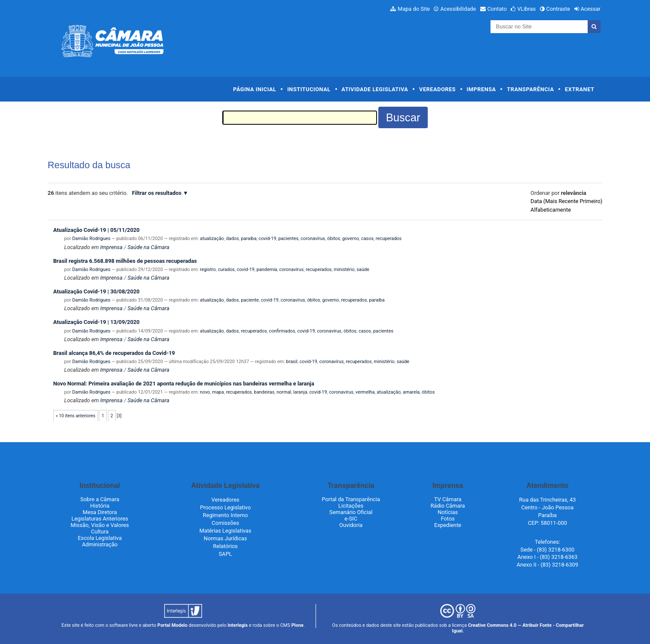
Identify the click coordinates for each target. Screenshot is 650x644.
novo (205, 392)
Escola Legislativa (100, 538)
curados (226, 270)
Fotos (448, 519)
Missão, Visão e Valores (100, 525)
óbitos (334, 239)
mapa (218, 392)
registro (208, 270)
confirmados (282, 331)
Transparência (530, 89)
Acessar (590, 9)
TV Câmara (448, 499)
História (100, 506)
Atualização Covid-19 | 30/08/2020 (97, 291)
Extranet (579, 89)
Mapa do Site (414, 9)
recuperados (389, 239)
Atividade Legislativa (375, 89)
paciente (250, 300)
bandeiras (264, 392)
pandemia (267, 270)
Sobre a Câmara (100, 499)
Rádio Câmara (448, 506)
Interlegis (238, 625)
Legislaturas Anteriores (100, 519)
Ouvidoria (351, 525)
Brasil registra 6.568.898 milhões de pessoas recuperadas (125, 261)
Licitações (351, 506)
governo (351, 239)
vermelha (365, 392)
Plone (297, 625)
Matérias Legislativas (225, 531)
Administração (100, 544)
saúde (363, 270)
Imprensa (481, 89)
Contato (497, 9)
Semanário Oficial (351, 512)
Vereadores (437, 89)
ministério (344, 270)
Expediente (448, 525)
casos (367, 239)
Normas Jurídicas (225, 538)
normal (284, 392)
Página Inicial (254, 89)
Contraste (558, 9)
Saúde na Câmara (148, 247)
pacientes (288, 239)
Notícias (448, 512)
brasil (292, 362)
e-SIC (351, 519)
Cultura (100, 532)
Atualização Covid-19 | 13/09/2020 (97, 322)
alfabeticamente (551, 210)
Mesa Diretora (100, 512)
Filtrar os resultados (157, 193)
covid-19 (267, 239)
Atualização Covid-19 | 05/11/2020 (97, 230)
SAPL (225, 554)
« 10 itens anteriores (76, 416)
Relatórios (225, 546)
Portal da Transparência (351, 499)
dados (233, 239)
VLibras (526, 9)
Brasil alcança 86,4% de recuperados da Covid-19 (114, 353)
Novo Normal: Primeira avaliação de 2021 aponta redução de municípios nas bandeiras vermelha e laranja (184, 384)
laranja (300, 392)
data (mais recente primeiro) (566, 201)
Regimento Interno (225, 515)
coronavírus (313, 239)
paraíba (249, 239)
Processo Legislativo (225, 507)
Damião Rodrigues (91, 239)
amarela (411, 392)
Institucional (309, 89)
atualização (212, 239)
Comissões (225, 523)
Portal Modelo (172, 625)
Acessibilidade (458, 9)
